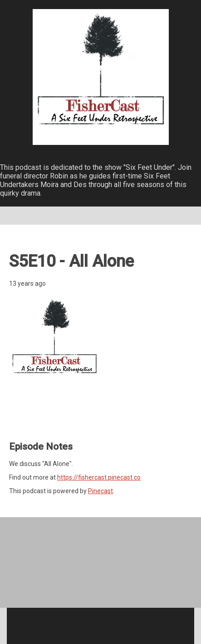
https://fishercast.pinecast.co (99, 477)
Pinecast (100, 491)
